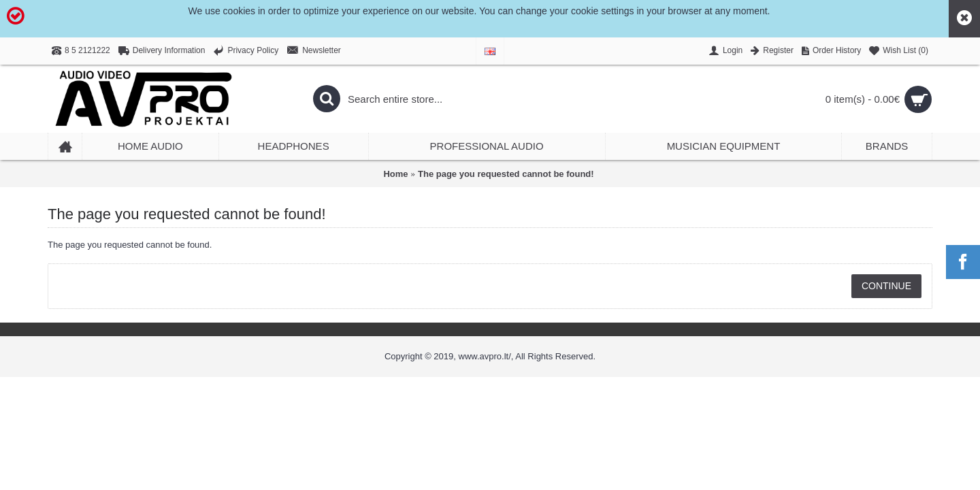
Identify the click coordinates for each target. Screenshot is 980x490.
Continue (886, 286)
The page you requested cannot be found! (506, 174)
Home (395, 174)
